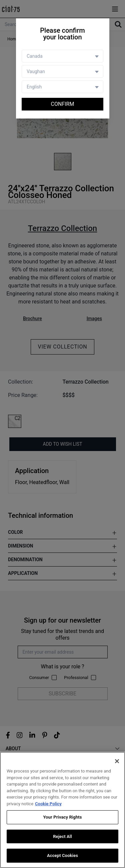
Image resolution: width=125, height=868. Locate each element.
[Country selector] (62, 56)
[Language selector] (62, 87)
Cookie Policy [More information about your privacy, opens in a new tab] (48, 804)
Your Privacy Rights (62, 817)
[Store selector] (62, 71)
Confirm (63, 104)
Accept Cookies (62, 856)
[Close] (117, 762)
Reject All (62, 836)
